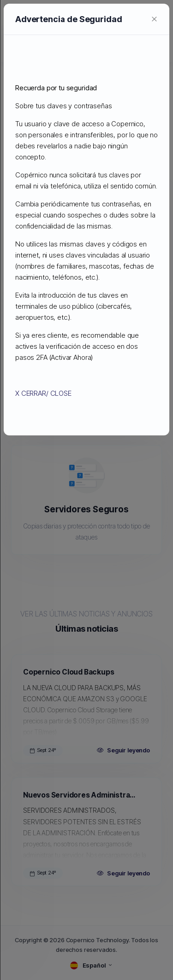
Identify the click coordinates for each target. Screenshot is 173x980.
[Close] (131, 87)
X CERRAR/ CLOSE (58, 334)
